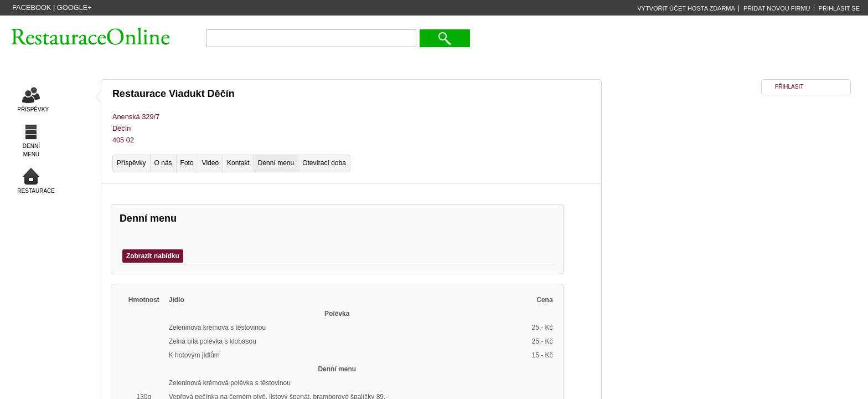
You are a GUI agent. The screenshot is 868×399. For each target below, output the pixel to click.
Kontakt (238, 163)
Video (210, 163)
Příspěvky (131, 163)
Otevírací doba (324, 163)
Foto (187, 163)
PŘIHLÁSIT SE (839, 8)
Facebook (32, 7)
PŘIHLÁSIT (789, 87)
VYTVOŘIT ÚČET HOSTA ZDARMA (686, 8)
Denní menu (276, 163)
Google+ (74, 7)
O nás (163, 163)
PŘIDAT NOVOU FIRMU (777, 8)
